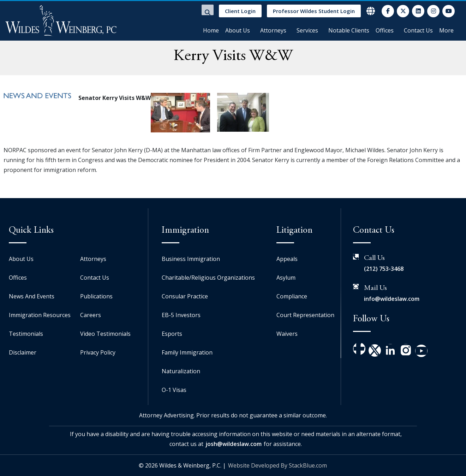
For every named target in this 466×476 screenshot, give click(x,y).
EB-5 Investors (181, 315)
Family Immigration (187, 352)
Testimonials (26, 334)
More (446, 30)
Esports (172, 334)
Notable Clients (349, 30)
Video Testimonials (105, 334)
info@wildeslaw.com (392, 299)
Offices (385, 30)
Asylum (286, 278)
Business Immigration (191, 259)
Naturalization (181, 371)
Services (307, 30)
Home (211, 30)
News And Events (32, 296)
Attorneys (273, 30)
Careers (91, 315)
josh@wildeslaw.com (234, 444)
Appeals (287, 259)
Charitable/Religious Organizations (208, 278)
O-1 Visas (174, 390)
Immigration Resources (40, 315)
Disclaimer (23, 352)
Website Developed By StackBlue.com (277, 465)
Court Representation (305, 315)
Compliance (292, 296)
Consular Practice (185, 296)
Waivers (287, 334)
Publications (96, 296)
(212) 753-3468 (384, 269)
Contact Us (418, 30)
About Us (238, 30)
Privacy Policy (98, 352)
